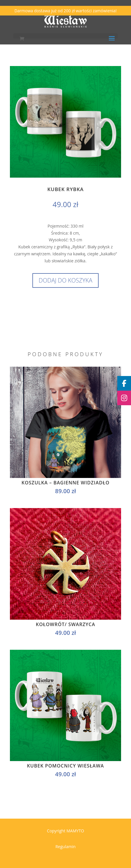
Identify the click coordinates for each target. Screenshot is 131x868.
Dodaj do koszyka (66, 280)
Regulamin (65, 847)
